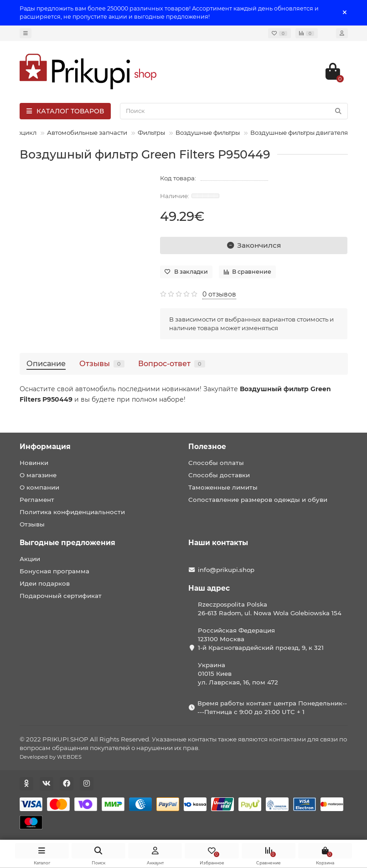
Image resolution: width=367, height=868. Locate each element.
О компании (39, 487)
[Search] (234, 111)
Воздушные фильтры (208, 133)
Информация (45, 447)
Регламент (37, 500)
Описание (46, 363)
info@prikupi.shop (226, 570)
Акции (30, 559)
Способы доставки (219, 475)
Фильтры (151, 133)
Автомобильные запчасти (87, 133)
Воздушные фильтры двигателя (299, 133)
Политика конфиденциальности (72, 512)
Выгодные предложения (67, 543)
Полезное (207, 447)
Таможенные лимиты (223, 487)
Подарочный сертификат (61, 596)
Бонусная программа (54, 571)
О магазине (38, 475)
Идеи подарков (45, 583)
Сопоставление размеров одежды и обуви (258, 500)
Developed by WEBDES (51, 757)
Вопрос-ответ (172, 363)
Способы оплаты (216, 463)
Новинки (34, 463)
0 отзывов (219, 294)
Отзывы (102, 363)
